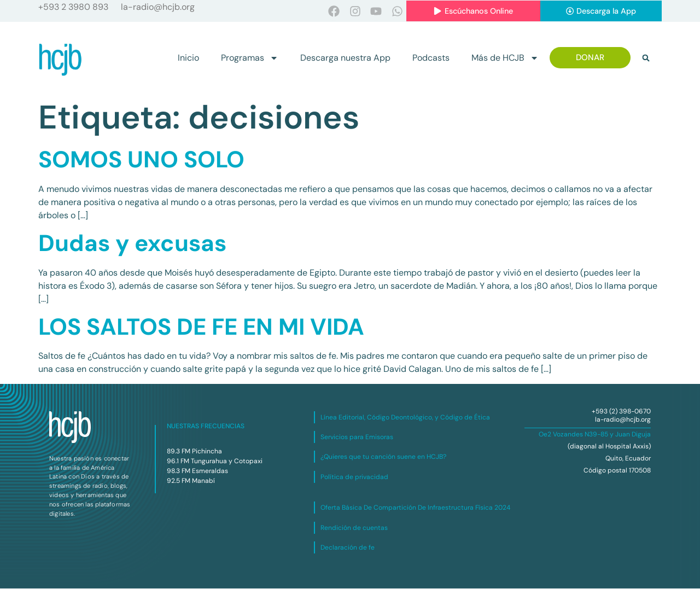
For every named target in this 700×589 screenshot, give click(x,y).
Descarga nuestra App (345, 58)
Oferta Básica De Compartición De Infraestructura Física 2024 (415, 508)
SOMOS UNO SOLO (141, 160)
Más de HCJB (505, 58)
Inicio (188, 58)
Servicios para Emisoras (357, 438)
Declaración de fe (348, 548)
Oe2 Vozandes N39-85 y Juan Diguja (595, 435)
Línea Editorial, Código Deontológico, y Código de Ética (405, 417)
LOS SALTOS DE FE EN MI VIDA (201, 327)
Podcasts (431, 58)
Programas (250, 58)
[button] (646, 58)
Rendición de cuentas (354, 528)
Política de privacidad (354, 477)
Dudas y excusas (132, 244)
